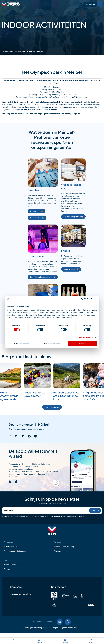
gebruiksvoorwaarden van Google (61, 516)
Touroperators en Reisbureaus (15, 551)
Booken (90, 4)
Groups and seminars (12, 546)
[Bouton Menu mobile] (100, 4)
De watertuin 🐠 (37, 211)
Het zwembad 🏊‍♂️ (37, 218)
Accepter (82, 344)
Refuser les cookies (22, 344)
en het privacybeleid (40, 516)
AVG (49, 628)
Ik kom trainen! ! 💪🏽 (71, 269)
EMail (60, 622)
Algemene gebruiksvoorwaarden (66, 628)
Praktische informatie (12, 564)
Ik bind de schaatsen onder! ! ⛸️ (43, 277)
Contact (7, 569)
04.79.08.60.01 (68, 622)
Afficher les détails (86, 337)
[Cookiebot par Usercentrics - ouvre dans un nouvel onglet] (83, 299)
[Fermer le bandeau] (97, 299)
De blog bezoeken (52, 407)
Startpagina (5, 51)
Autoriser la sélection (52, 344)
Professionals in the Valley (64, 546)
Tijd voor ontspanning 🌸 (73, 217)
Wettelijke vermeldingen (35, 628)
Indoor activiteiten (16, 51)
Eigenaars (58, 551)
